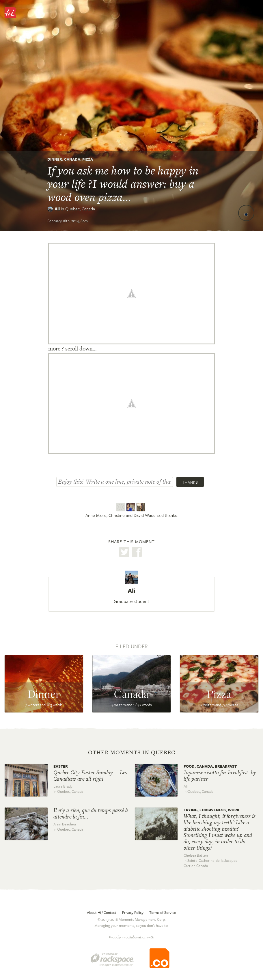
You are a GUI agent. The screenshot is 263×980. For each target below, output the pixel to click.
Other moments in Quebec (132, 753)
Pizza (88, 159)
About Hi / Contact (102, 912)
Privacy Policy (133, 912)
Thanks (190, 482)
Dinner (55, 159)
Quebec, (80, 209)
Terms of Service (163, 912)
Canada (72, 159)
